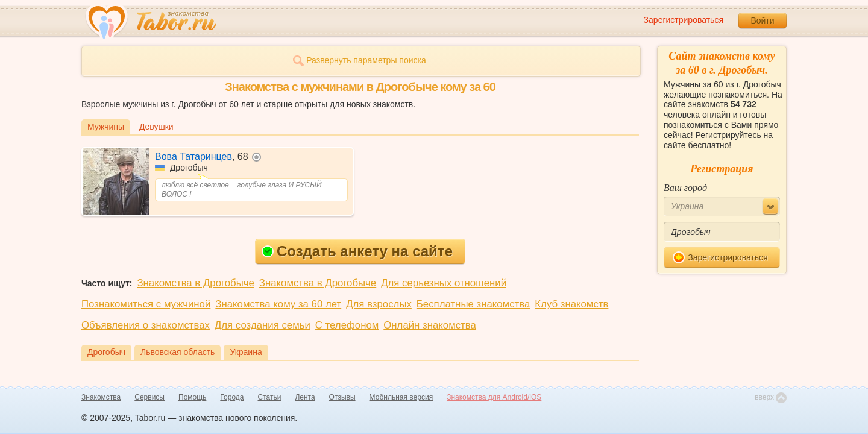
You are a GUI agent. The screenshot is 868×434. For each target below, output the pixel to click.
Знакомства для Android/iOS (494, 397)
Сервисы (149, 397)
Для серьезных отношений (444, 283)
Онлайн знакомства (430, 325)
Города (232, 397)
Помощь (192, 397)
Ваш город (685, 188)
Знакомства (101, 397)
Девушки (156, 127)
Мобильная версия (401, 397)
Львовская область (178, 352)
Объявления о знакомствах (146, 325)
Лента (305, 397)
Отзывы (342, 397)
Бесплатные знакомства (473, 304)
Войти (762, 20)
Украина (246, 352)
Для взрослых (379, 304)
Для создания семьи (263, 325)
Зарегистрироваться (684, 20)
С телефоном (347, 325)
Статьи (270, 397)
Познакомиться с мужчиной (146, 304)
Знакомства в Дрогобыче (195, 283)
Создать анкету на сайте (357, 251)
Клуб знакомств (571, 304)
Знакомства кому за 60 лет (278, 304)
